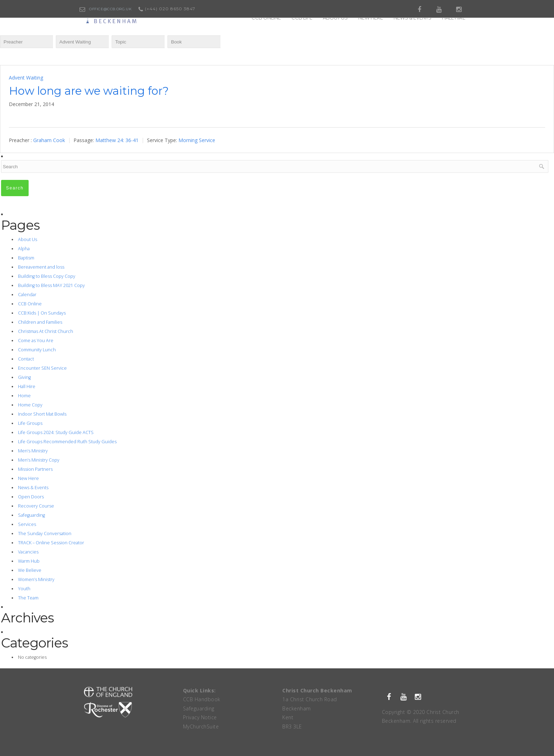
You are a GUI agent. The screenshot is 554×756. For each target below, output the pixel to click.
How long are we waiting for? (89, 91)
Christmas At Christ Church (46, 331)
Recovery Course (36, 506)
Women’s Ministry (36, 579)
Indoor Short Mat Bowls (42, 414)
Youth (24, 589)
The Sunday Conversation (45, 534)
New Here (28, 478)
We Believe (30, 570)
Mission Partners (35, 469)
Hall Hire (27, 386)
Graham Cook (49, 140)
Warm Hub (29, 561)
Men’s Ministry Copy (39, 460)
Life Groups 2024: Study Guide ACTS (56, 432)
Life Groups (30, 423)
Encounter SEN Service (42, 368)
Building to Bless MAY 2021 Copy (51, 285)
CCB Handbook (202, 699)
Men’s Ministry (33, 451)
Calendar (27, 295)
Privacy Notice (200, 717)
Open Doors (31, 497)
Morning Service (197, 140)
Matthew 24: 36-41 (117, 140)
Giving (24, 377)
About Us (28, 239)
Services (27, 524)
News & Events (33, 488)
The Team (28, 598)
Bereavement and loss (41, 267)
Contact (26, 359)
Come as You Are (36, 341)
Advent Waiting (26, 78)
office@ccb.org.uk (110, 9)
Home (24, 396)
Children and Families (40, 322)
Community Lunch (37, 350)
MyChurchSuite (201, 726)
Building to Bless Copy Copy (47, 276)
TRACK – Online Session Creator (51, 543)
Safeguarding (31, 515)
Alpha (24, 249)
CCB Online (30, 304)
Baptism (26, 258)
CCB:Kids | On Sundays (42, 313)
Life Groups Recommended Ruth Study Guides (67, 442)
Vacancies (28, 552)
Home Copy (30, 405)
